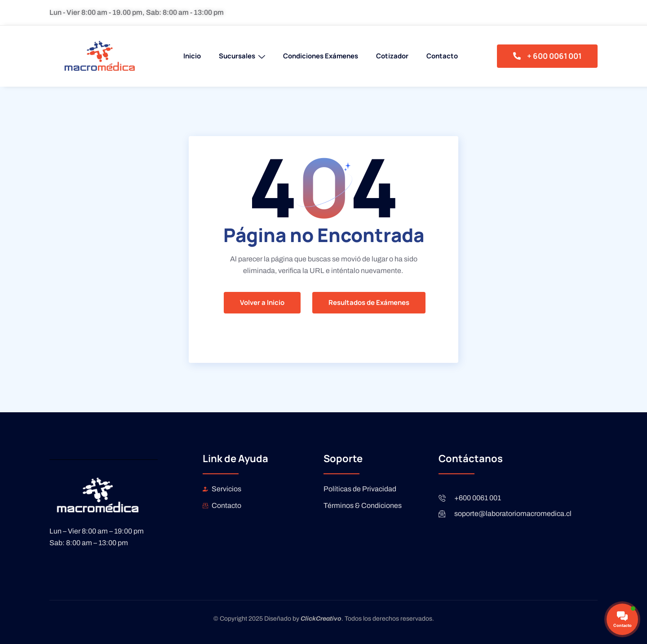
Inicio (192, 56)
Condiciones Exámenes (321, 56)
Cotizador (392, 56)
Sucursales (242, 56)
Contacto (442, 56)
